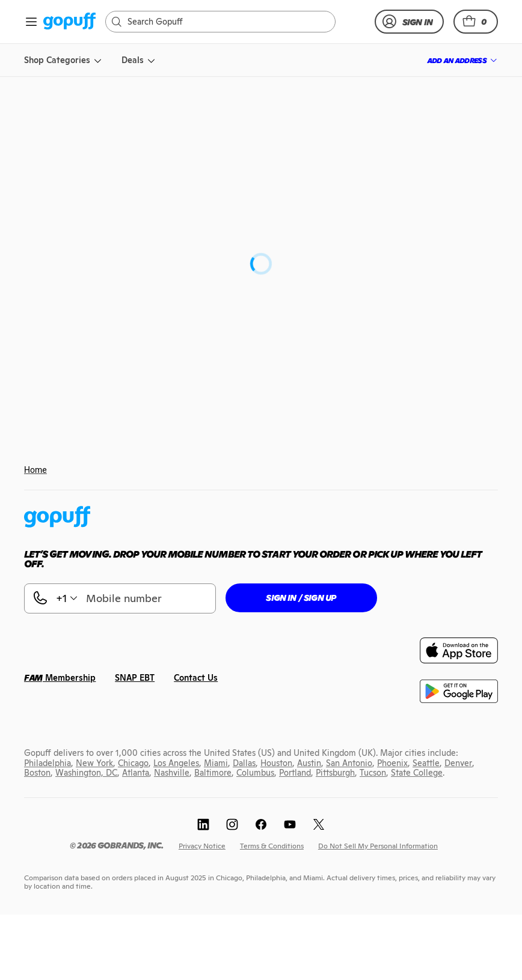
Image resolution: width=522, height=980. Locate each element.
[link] (69, 22)
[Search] (226, 22)
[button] (476, 22)
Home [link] (35, 470)
